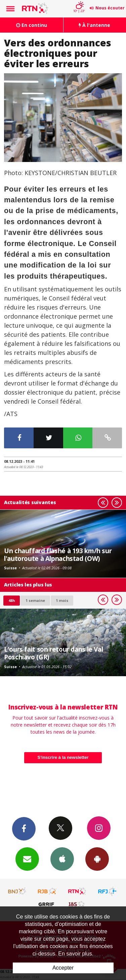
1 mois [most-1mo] (62, 600)
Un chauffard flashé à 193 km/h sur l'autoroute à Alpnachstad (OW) (58, 554)
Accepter (63, 968)
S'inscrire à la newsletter (63, 757)
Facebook (24, 828)
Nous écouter (110, 8)
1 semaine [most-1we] (35, 600)
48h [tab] (12, 600)
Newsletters (27, 859)
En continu (32, 25)
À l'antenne (94, 25)
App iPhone (62, 859)
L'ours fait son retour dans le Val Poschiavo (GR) (53, 653)
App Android (97, 859)
